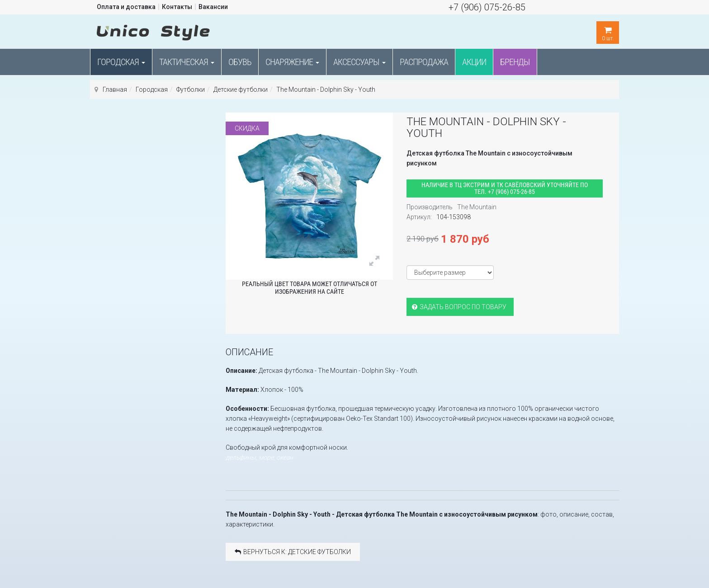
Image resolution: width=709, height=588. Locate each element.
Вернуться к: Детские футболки (293, 552)
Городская (121, 62)
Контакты (177, 7)
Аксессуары (359, 62)
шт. (608, 31)
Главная (115, 89)
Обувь (240, 62)
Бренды (515, 62)
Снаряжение (292, 62)
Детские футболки (241, 89)
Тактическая (187, 62)
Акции (474, 62)
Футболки (191, 89)
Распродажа (424, 62)
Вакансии (213, 7)
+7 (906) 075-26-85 (487, 7)
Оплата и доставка (126, 7)
